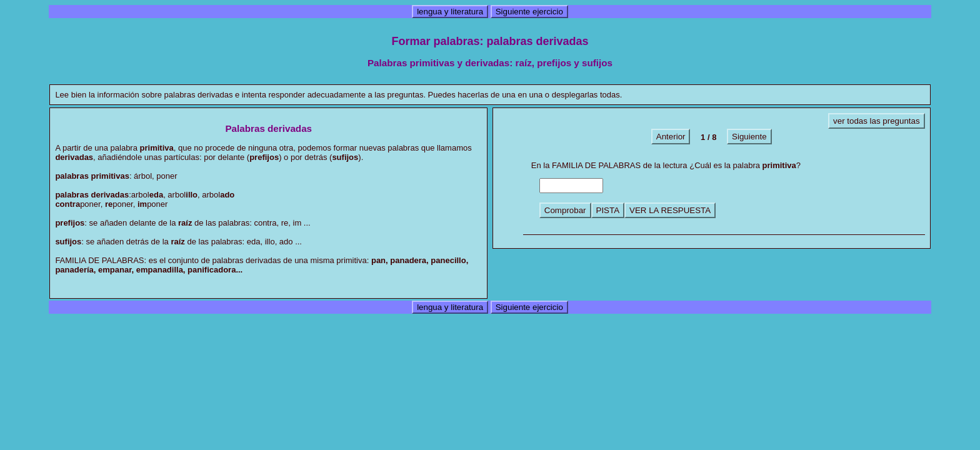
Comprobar (565, 210)
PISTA (608, 210)
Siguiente (749, 137)
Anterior (671, 137)
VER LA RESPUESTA (670, 210)
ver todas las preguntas (877, 121)
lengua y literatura (450, 12)
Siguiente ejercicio (529, 12)
